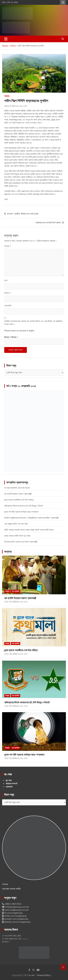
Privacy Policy (44, 975)
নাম (6, 281)
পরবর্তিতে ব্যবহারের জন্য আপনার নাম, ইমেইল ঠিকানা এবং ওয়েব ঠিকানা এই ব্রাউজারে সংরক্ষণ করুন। (33, 323)
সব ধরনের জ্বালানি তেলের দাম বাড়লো (17, 488)
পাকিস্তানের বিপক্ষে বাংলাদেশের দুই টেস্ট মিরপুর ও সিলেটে (24, 506)
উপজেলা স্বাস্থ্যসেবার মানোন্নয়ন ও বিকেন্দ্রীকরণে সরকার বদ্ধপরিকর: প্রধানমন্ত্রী (31, 518)
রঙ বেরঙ (32, 975)
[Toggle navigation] (6, 39)
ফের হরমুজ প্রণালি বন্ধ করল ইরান (16, 524)
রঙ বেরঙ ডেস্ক (22, 106)
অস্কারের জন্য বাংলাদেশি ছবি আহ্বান (48, 223)
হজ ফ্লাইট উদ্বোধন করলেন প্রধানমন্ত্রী (18, 494)
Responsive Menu (63, 2)
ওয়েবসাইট (8, 306)
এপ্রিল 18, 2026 (10, 602)
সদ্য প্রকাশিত (16, 591)
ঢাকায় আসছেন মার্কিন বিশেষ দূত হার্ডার (17, 536)
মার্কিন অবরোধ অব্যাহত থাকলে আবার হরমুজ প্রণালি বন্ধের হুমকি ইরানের (29, 530)
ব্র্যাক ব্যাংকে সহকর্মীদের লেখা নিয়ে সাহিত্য (19, 500)
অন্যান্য (7, 96)
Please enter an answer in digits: (19, 331)
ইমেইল (7, 293)
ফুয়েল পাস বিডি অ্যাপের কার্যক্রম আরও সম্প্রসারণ (21, 512)
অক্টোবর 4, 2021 (10, 106)
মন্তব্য (7, 246)
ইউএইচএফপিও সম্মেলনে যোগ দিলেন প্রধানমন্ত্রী (21, 542)
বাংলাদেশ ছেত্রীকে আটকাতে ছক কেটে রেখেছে (23, 214)
